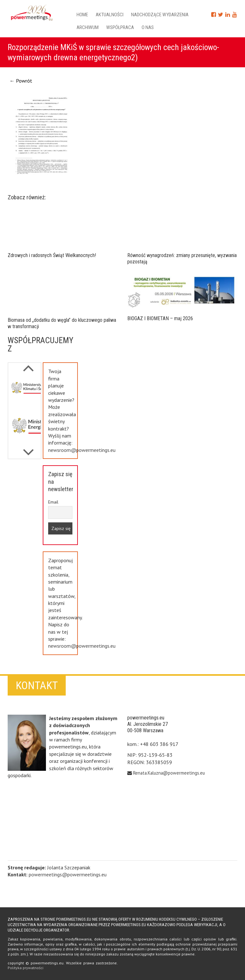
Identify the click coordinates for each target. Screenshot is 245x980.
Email (53, 502)
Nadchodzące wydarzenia (160, 15)
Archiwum (88, 27)
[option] (25, 393)
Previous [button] (28, 449)
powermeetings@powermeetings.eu (68, 874)
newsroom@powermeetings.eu (82, 450)
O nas (148, 27)
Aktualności (110, 15)
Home (82, 15)
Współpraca (120, 27)
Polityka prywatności (26, 968)
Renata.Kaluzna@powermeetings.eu (169, 773)
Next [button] (28, 365)
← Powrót (21, 81)
